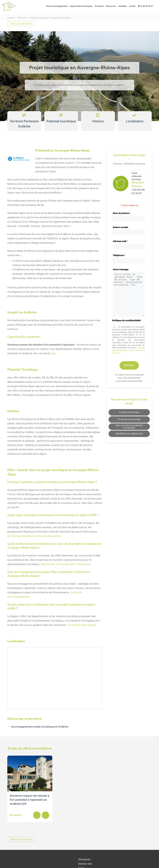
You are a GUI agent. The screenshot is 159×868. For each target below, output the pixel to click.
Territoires (22, 18)
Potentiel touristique (61, 121)
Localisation (135, 121)
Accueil (11, 18)
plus (53, 357)
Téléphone (119, 259)
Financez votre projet (129, 422)
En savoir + (16, 818)
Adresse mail (120, 245)
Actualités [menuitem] (122, 6)
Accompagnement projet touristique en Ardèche (40, 730)
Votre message (121, 273)
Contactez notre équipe (82, 628)
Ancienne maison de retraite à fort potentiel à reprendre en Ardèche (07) (30, 803)
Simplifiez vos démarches (129, 436)
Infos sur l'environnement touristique (129, 429)
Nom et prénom (122, 217)
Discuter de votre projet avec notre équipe (66, 568)
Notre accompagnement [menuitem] (57, 6)
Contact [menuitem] (132, 6)
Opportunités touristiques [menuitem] (81, 6)
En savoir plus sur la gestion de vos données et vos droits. (128, 354)
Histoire (98, 121)
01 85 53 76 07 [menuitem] (145, 6)
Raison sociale (120, 231)
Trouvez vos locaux (129, 415)
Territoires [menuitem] (99, 6)
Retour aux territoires (21, 24)
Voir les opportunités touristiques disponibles (34, 539)
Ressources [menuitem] (111, 6)
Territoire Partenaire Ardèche (24, 123)
